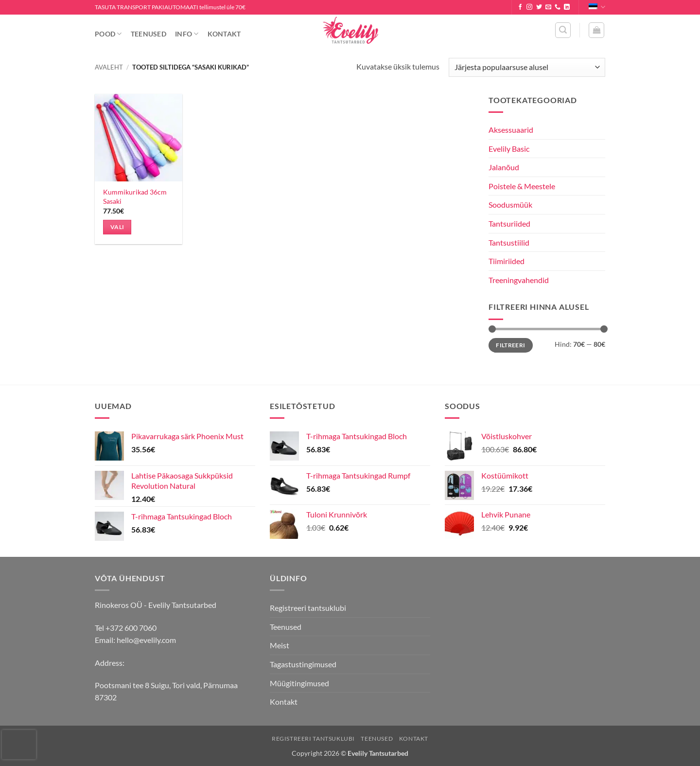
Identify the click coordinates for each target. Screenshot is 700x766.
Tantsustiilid (509, 242)
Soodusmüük (510, 205)
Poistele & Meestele (522, 186)
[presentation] (19, 745)
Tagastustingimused (303, 664)
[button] (563, 30)
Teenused (149, 34)
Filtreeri (510, 345)
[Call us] (558, 7)
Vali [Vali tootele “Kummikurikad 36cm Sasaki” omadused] (117, 227)
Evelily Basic (509, 149)
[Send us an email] (548, 7)
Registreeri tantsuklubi (308, 608)
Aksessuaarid (511, 130)
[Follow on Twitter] (539, 7)
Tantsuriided (509, 223)
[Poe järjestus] (527, 67)
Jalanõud (504, 167)
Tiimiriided (507, 261)
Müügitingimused (299, 683)
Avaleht (109, 67)
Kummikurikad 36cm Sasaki (135, 196)
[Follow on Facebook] (520, 7)
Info (187, 34)
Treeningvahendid (519, 280)
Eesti (597, 7)
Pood (108, 34)
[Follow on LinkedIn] (567, 7)
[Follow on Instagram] (529, 7)
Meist (280, 645)
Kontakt (224, 34)
